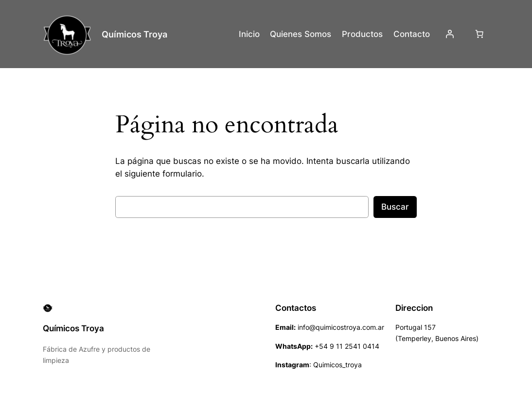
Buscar (395, 207)
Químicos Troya (134, 34)
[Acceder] (449, 34)
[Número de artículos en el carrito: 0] (479, 34)
